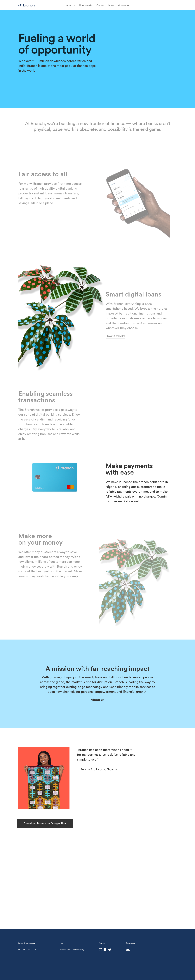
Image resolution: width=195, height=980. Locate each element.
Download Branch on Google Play (45, 823)
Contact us (123, 5)
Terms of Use (64, 950)
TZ (35, 950)
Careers (100, 5)
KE (24, 950)
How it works (86, 5)
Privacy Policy (78, 950)
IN (19, 950)
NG (29, 950)
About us (71, 5)
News (111, 5)
